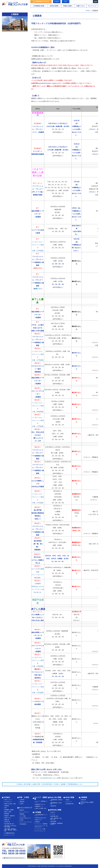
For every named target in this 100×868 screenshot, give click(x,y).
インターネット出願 (40, 829)
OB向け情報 (70, 797)
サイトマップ (92, 6)
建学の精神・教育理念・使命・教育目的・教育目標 (11, 830)
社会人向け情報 (56, 797)
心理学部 (22, 800)
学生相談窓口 (23, 824)
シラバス (53, 814)
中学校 (56, 784)
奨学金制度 (53, 821)
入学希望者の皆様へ (39, 6)
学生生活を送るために (41, 818)
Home (88, 11)
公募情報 (84, 797)
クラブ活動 (23, 816)
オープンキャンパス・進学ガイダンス (41, 826)
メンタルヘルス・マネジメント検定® (38, 245)
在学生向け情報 (56, 810)
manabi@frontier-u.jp (46, 83)
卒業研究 (7, 806)
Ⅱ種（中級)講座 (38, 412)
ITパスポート (38, 151)
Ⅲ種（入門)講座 (38, 251)
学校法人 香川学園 (24, 784)
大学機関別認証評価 (10, 833)
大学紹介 (7, 797)
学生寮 (22, 820)
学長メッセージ (8, 800)
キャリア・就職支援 (41, 798)
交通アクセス (81, 6)
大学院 (22, 804)
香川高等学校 (47, 784)
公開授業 (38, 584)
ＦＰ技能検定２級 (38, 701)
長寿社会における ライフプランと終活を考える (38, 589)
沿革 (6, 808)
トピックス (69, 802)
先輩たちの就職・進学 (41, 808)
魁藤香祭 (22, 814)
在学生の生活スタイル (25, 818)
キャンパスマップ (24, 812)
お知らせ (53, 812)
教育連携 (7, 814)
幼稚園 (63, 784)
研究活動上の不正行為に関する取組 (11, 826)
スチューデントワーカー (26, 822)
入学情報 (38, 812)
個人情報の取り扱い (10, 824)
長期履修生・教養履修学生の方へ (57, 824)
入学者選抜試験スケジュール (41, 815)
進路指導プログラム (40, 804)
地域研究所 (53, 806)
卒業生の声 (7, 822)
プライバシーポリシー (87, 803)
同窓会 (68, 800)
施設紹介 (22, 810)
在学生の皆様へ (55, 6)
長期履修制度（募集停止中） (57, 800)
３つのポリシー (8, 802)
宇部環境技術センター (75, 784)
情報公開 (7, 820)
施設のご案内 (8, 812)
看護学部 (22, 802)
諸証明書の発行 (55, 816)
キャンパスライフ (26, 808)
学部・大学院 (24, 797)
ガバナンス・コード (10, 835)
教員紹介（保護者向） (10, 816)
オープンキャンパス (40, 831)
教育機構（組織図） (10, 810)
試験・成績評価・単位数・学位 (56, 819)
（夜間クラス (37, 289)
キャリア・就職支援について (41, 802)
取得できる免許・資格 (10, 804)
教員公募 (84, 800)
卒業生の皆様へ (68, 6)
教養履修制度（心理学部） (56, 803)
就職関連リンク (39, 806)
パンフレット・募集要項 (41, 824)
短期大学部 (36, 784)
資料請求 (38, 822)
